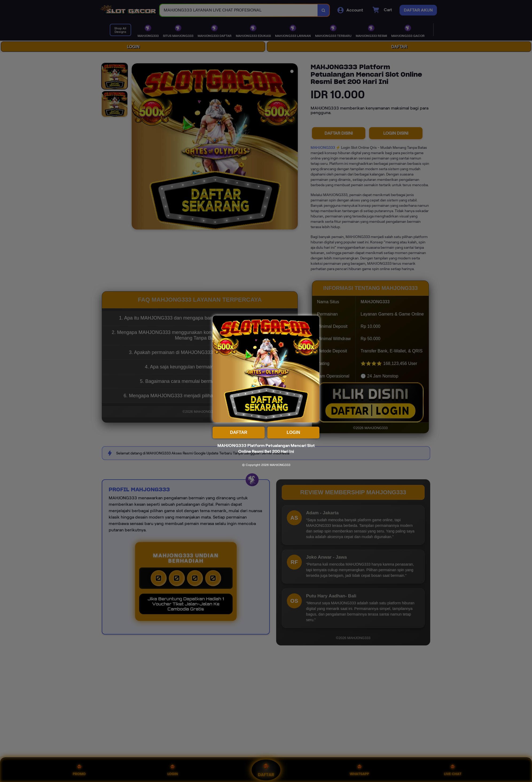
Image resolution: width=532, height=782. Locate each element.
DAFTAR (239, 432)
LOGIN (293, 432)
